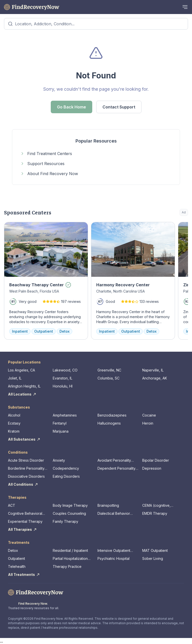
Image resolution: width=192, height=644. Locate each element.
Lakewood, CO (65, 370)
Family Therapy (65, 521)
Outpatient (16, 558)
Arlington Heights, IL (24, 386)
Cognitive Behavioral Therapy (25, 514)
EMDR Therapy (155, 513)
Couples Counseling (69, 513)
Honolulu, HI (63, 386)
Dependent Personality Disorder (116, 469)
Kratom (14, 431)
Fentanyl (60, 423)
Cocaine (149, 415)
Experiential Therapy (25, 521)
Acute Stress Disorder (26, 460)
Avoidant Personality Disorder (114, 461)
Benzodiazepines (112, 415)
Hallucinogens (109, 423)
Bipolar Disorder (156, 460)
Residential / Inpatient (70, 550)
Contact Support (119, 107)
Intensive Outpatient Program (114, 551)
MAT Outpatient (155, 550)
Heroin (148, 423)
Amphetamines (65, 415)
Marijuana (61, 431)
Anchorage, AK (155, 378)
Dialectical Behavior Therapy (114, 514)
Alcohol (14, 415)
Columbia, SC (108, 378)
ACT (12, 505)
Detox (13, 550)
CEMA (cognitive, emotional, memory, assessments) (158, 506)
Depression (152, 468)
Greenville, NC (109, 370)
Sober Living (153, 558)
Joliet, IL (15, 378)
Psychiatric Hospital (113, 558)
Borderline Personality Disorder (26, 469)
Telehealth (17, 566)
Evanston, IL (62, 378)
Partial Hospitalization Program (70, 559)
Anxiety (59, 460)
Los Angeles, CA (21, 370)
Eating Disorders (66, 476)
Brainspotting (108, 505)
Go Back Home (71, 107)
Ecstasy (14, 423)
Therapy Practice (67, 566)
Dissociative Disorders (26, 476)
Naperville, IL (153, 370)
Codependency (66, 468)
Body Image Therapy (70, 505)
